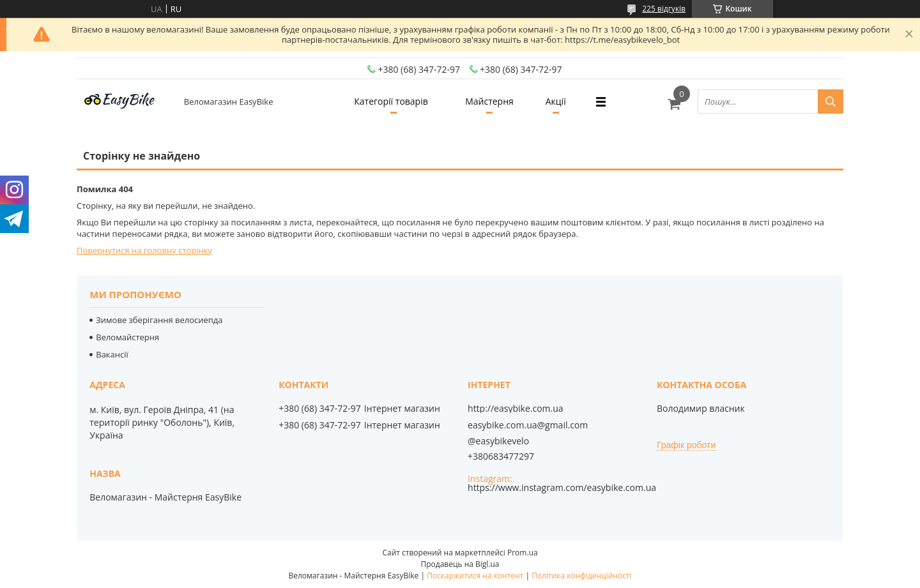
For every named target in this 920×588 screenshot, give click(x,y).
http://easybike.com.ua (516, 409)
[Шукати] (831, 102)
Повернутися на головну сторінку (144, 250)
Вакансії (112, 354)
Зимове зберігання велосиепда (159, 320)
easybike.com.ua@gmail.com (528, 425)
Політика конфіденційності (581, 576)
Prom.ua (523, 553)
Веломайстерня (127, 337)
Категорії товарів (391, 101)
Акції (556, 101)
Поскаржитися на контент (475, 576)
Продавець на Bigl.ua (460, 564)
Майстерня (489, 101)
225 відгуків (664, 9)
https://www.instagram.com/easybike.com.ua (562, 487)
